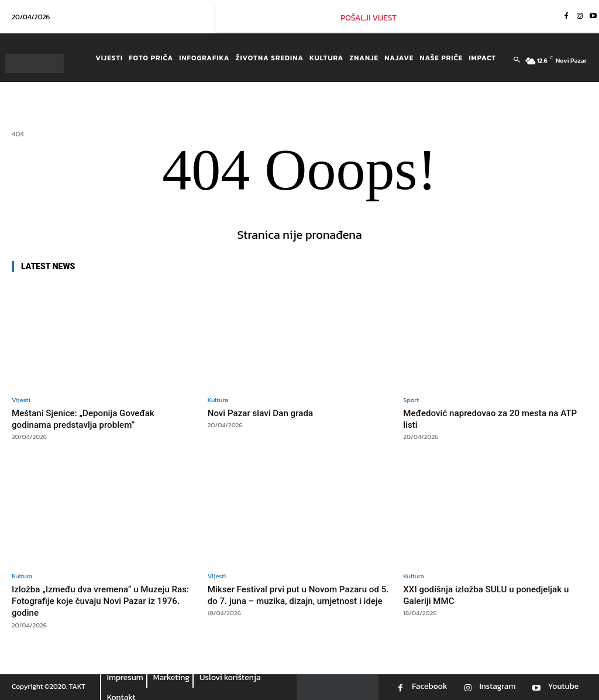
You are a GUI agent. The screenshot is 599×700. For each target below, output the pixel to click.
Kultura (218, 400)
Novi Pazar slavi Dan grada (267, 413)
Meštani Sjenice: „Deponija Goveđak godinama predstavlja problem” (92, 418)
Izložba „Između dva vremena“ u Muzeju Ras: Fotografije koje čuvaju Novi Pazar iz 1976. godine (103, 601)
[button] (517, 60)
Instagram (497, 687)
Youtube (563, 687)
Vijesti (21, 400)
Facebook (429, 687)
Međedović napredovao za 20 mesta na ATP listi (490, 418)
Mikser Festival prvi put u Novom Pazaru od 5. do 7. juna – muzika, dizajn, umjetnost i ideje (297, 601)
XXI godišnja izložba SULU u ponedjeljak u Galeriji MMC (492, 595)
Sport (411, 400)
